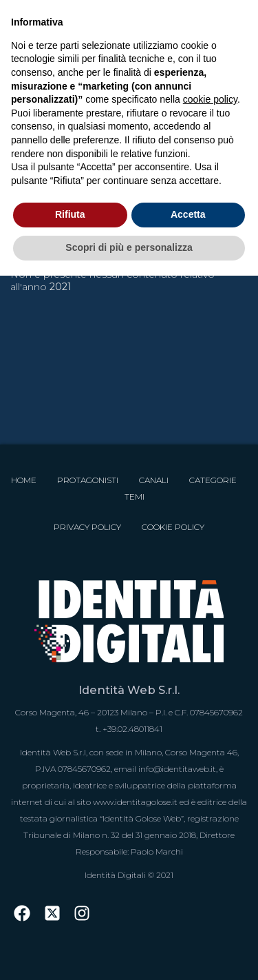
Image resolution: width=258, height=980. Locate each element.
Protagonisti (88, 480)
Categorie (213, 480)
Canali (154, 480)
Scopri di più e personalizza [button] (129, 247)
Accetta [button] (188, 214)
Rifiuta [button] (70, 214)
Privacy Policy (87, 527)
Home (24, 480)
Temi (135, 497)
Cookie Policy (173, 527)
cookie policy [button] (210, 99)
